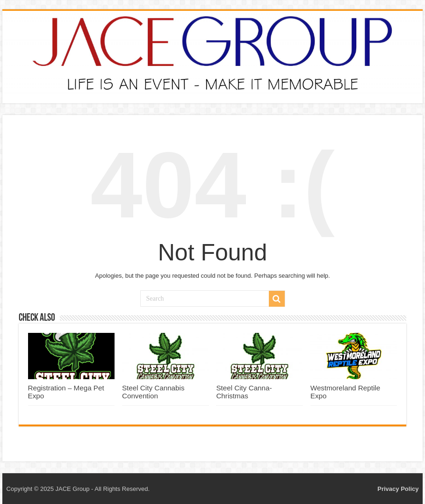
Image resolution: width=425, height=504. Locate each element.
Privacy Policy (398, 489)
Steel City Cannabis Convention (153, 392)
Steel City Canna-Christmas (244, 392)
